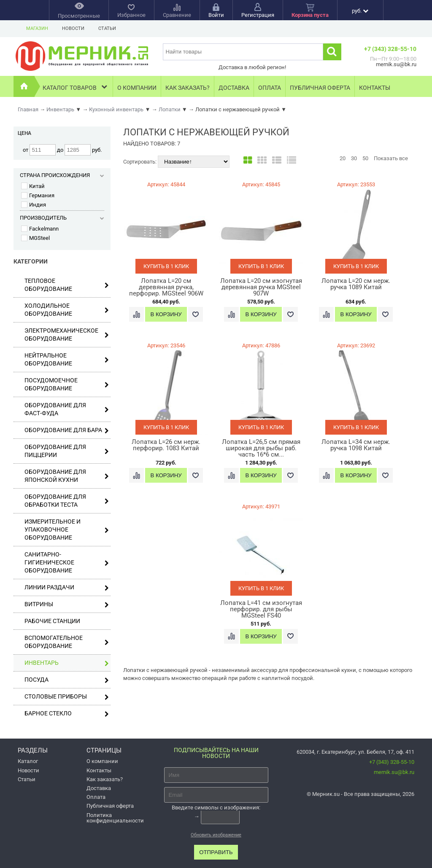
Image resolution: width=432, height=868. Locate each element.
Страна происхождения (62, 175)
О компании (137, 88)
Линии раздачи (67, 587)
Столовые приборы (67, 697)
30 (354, 158)
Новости (73, 28)
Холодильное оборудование (67, 310)
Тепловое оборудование (67, 285)
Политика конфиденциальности (115, 818)
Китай (33, 186)
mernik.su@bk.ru (394, 772)
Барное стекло (67, 713)
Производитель (62, 218)
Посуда (67, 680)
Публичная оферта (320, 88)
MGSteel (35, 238)
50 (365, 158)
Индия (34, 205)
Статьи (107, 28)
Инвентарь (67, 663)
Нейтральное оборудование (67, 359)
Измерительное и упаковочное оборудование (67, 529)
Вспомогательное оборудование (67, 642)
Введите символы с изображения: (216, 808)
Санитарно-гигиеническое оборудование (67, 562)
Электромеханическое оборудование (67, 335)
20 (343, 158)
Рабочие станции (52, 621)
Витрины (67, 604)
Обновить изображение (216, 835)
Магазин (37, 28)
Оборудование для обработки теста (67, 501)
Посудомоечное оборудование (67, 384)
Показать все (391, 158)
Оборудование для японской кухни (67, 476)
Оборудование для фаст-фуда (67, 409)
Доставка (234, 88)
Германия (38, 195)
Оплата (270, 88)
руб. (360, 11)
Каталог (28, 761)
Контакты (375, 88)
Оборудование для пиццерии (67, 451)
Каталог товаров (76, 87)
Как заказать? (188, 88)
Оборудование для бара (67, 430)
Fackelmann (40, 229)
